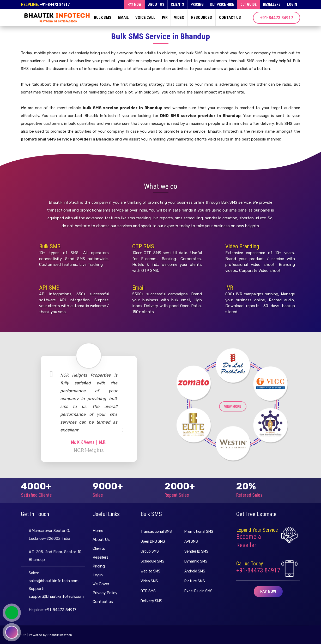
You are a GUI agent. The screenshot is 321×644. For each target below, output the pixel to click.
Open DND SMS (153, 541)
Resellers (272, 4)
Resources (202, 17)
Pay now (135, 4)
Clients (177, 4)
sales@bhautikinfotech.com (54, 581)
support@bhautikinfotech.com (56, 596)
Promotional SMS (199, 532)
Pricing (197, 4)
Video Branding (242, 246)
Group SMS (150, 551)
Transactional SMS (156, 532)
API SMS (49, 288)
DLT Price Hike (222, 4)
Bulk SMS (103, 17)
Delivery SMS (151, 601)
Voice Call (145, 17)
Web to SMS (150, 571)
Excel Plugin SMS (198, 591)
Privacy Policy (105, 593)
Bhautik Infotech (60, 635)
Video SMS (149, 581)
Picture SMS (195, 581)
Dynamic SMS (196, 561)
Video (179, 17)
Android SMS (195, 571)
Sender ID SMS (196, 551)
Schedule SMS (152, 561)
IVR (165, 17)
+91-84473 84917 (55, 5)
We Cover (101, 584)
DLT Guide (249, 4)
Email (123, 17)
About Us (156, 4)
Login (292, 4)
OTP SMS (143, 246)
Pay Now (268, 591)
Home (98, 531)
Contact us (230, 17)
